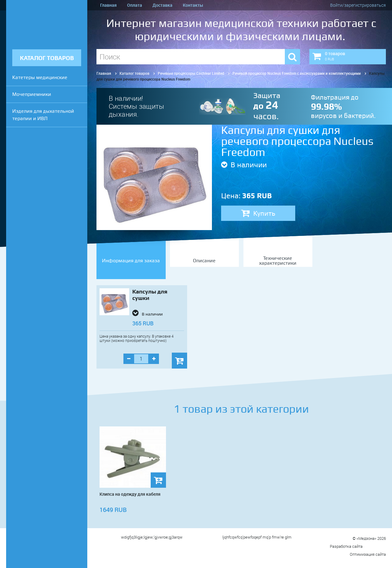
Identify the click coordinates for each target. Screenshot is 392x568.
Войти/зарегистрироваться (358, 5)
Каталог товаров (134, 73)
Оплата (135, 5)
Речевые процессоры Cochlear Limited (191, 73)
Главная (108, 5)
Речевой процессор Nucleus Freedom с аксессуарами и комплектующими (297, 73)
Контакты (193, 5)
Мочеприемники (32, 94)
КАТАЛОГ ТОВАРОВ (47, 58)
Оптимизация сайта (368, 554)
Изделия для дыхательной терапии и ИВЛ (43, 115)
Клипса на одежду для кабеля (130, 494)
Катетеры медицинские (40, 77)
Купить (258, 213)
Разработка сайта (358, 546)
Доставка (162, 5)
